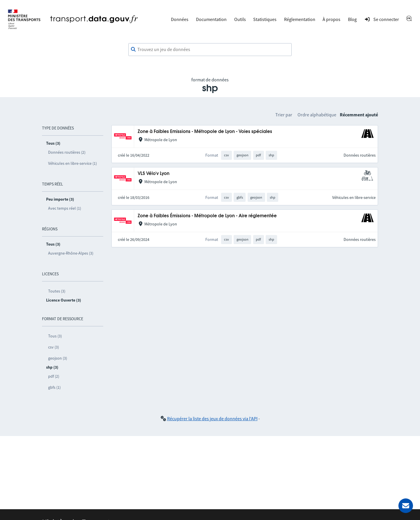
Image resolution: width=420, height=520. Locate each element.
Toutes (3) (57, 291)
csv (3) (54, 347)
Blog (352, 19)
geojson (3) (58, 358)
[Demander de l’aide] (406, 506)
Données (180, 19)
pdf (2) (54, 376)
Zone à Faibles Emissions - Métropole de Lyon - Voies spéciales (205, 132)
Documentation (211, 19)
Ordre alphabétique (317, 115)
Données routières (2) (67, 152)
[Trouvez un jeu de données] (210, 50)
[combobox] (210, 50)
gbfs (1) (54, 387)
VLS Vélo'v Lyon (154, 174)
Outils (240, 19)
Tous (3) (55, 336)
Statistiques (265, 19)
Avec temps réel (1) (65, 208)
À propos (331, 19)
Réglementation (300, 19)
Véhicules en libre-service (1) (72, 163)
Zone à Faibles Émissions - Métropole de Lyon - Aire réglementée (207, 216)
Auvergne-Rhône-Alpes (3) (71, 253)
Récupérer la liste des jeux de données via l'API (212, 419)
